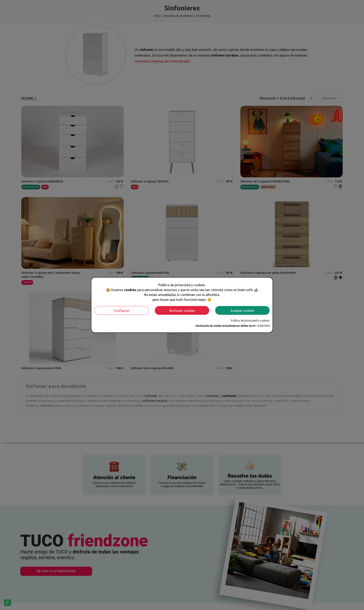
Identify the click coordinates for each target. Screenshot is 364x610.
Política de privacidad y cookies (250, 321)
